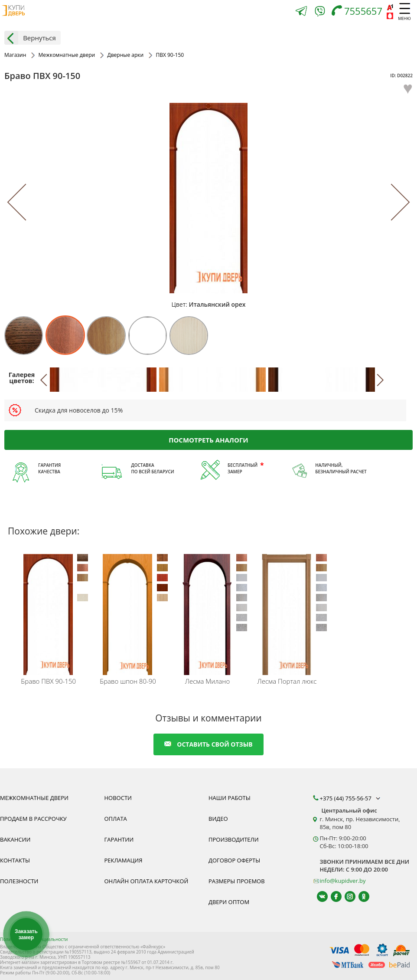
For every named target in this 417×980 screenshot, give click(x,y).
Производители (234, 839)
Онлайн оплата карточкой (147, 881)
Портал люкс (287, 681)
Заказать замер (26, 934)
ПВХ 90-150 (48, 681)
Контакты (15, 860)
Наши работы (230, 798)
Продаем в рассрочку (33, 819)
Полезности (19, 881)
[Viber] (320, 13)
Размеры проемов (237, 881)
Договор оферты (234, 860)
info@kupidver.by (343, 881)
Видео (218, 819)
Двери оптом (229, 902)
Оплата (116, 819)
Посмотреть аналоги (208, 440)
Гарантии (119, 839)
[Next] (392, 202)
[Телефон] (359, 12)
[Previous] (25, 202)
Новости (118, 798)
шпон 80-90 (128, 681)
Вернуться (30, 38)
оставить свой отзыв (208, 744)
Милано (208, 681)
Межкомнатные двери (34, 798)
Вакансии (15, 839)
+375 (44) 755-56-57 (351, 798)
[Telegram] (301, 12)
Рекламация (124, 860)
